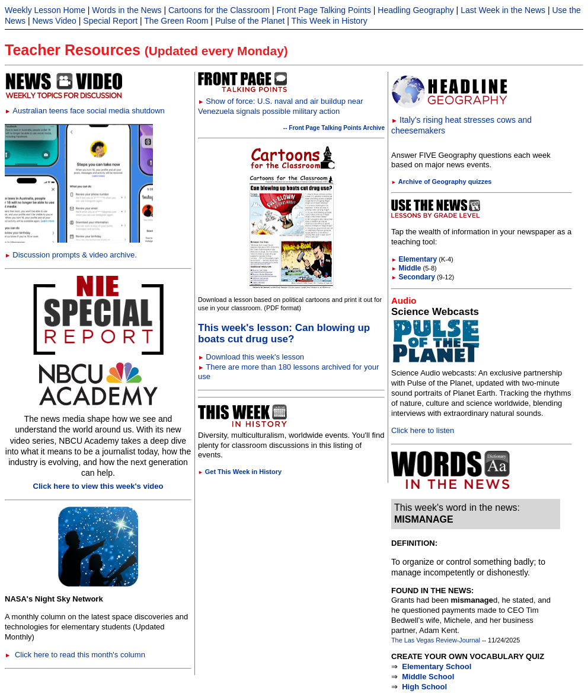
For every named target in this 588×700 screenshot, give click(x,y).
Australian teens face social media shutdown (85, 111)
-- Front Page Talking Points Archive (334, 128)
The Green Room (176, 21)
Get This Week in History (240, 472)
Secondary (413, 277)
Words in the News (127, 10)
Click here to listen (423, 430)
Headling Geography (416, 10)
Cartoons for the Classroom (219, 10)
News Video (54, 21)
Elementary (414, 259)
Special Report (110, 21)
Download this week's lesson (255, 357)
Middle (406, 268)
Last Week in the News (503, 10)
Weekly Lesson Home (45, 10)
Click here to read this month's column (75, 655)
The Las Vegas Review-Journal (436, 640)
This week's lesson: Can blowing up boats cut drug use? (284, 333)
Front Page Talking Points (324, 10)
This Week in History (330, 21)
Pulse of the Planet (250, 21)
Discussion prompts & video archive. (71, 255)
